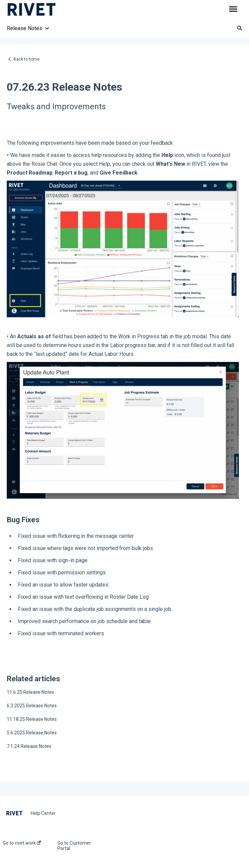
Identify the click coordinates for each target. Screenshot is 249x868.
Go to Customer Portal (74, 846)
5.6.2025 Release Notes (32, 733)
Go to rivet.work (22, 843)
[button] (233, 9)
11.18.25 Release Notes (32, 719)
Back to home (27, 59)
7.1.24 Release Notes (29, 746)
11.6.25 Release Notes (30, 692)
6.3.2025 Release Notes (32, 706)
